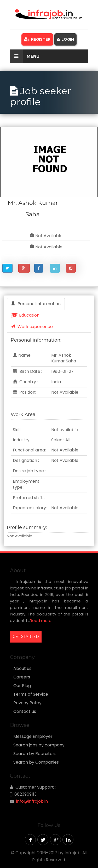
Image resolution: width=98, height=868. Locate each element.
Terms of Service (31, 694)
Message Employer (33, 737)
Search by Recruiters (35, 754)
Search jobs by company (39, 745)
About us (22, 669)
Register (37, 39)
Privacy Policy (27, 703)
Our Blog (22, 686)
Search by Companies (36, 762)
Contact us (25, 712)
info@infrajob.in (32, 801)
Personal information (36, 304)
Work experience (32, 327)
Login (65, 39)
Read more (41, 621)
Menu (25, 56)
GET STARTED (26, 637)
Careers (22, 677)
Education (25, 315)
